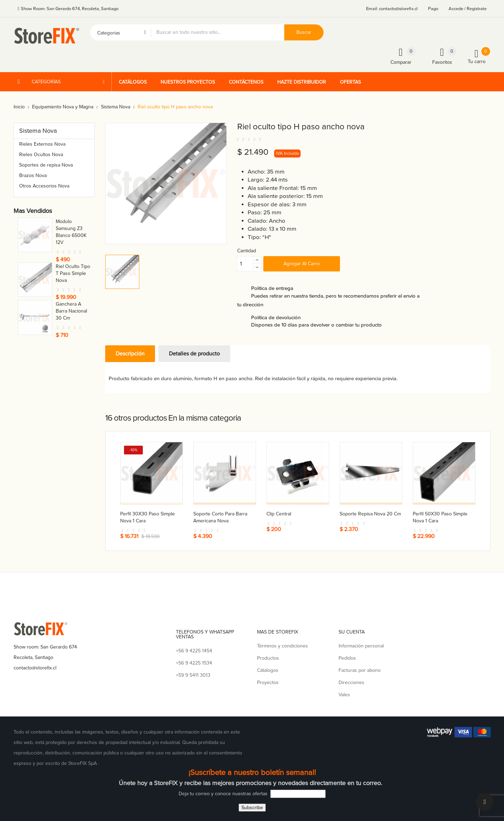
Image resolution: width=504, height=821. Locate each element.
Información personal (361, 645)
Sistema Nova (38, 131)
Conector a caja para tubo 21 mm (72, 298)
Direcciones (351, 681)
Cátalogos (268, 669)
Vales (344, 694)
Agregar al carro (302, 264)
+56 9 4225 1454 (194, 650)
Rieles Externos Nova (42, 144)
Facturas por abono (360, 669)
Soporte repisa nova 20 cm (370, 514)
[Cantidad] (245, 264)
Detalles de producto (194, 354)
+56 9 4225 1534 (194, 662)
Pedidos (347, 657)
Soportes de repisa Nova (46, 165)
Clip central (279, 514)
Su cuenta (352, 631)
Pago (433, 9)
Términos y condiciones (282, 645)
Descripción (130, 354)
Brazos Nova (33, 175)
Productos (268, 657)
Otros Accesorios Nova (44, 186)
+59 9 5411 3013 (193, 674)
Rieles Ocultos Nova (41, 155)
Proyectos (268, 681)
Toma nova (68, 221)
